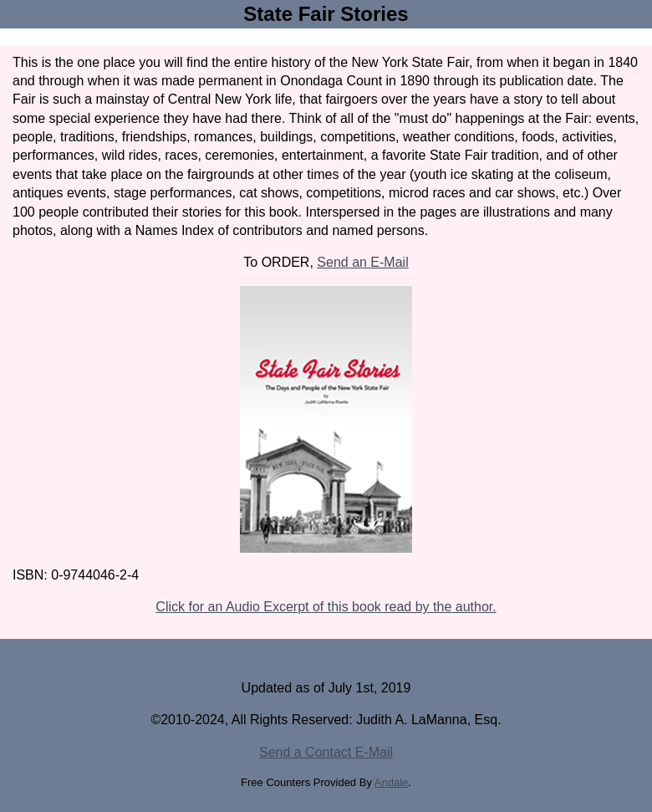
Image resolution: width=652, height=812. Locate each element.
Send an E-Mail (362, 262)
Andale (391, 782)
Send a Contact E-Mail (326, 752)
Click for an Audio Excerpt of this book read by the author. (326, 607)
